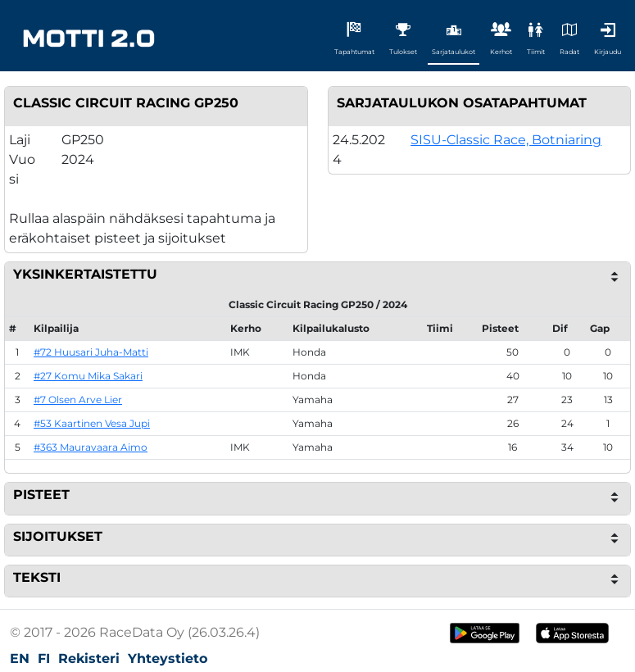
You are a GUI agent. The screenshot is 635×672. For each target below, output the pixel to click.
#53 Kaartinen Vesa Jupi (92, 423)
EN (20, 658)
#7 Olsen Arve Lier (78, 400)
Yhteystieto (168, 658)
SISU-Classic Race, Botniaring (506, 140)
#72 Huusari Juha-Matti (91, 352)
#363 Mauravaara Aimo (91, 447)
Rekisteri (89, 658)
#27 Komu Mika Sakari (88, 376)
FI (44, 658)
